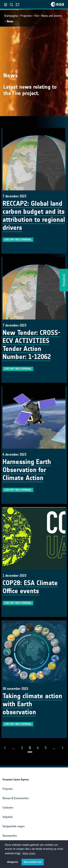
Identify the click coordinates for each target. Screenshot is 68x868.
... (14, 748)
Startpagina (11, 16)
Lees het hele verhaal (18, 240)
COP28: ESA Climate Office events (30, 587)
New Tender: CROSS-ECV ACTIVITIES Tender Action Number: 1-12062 (31, 345)
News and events (52, 16)
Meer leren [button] (29, 853)
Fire (37, 16)
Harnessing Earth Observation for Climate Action (27, 470)
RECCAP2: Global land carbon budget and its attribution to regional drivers (34, 216)
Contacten (8, 808)
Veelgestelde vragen (14, 826)
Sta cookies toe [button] (33, 862)
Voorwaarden (10, 836)
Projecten (26, 16)
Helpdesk (7, 817)
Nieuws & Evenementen (16, 798)
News (10, 21)
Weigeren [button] (13, 862)
